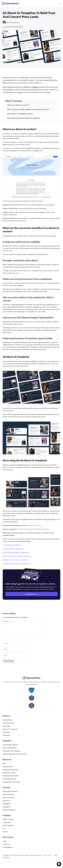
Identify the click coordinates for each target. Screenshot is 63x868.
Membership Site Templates (11, 751)
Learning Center (8, 767)
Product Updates (8, 825)
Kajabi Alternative (8, 794)
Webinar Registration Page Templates (15, 754)
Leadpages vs (7, 804)
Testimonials (7, 822)
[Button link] (31, 594)
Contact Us (6, 844)
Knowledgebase (8, 847)
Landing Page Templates (10, 745)
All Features (6, 735)
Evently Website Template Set (12, 545)
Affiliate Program (8, 819)
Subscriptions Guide (9, 773)
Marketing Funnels (8, 723)
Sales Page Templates (10, 748)
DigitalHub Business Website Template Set (16, 564)
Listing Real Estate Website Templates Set (16, 553)
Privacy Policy (47, 855)
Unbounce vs (7, 801)
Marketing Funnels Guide (10, 776)
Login (4, 841)
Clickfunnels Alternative (10, 791)
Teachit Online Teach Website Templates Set (17, 556)
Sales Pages (6, 726)
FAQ (4, 829)
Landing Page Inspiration (10, 770)
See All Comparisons (9, 810)
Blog (4, 763)
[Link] (18, 105)
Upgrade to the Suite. (34, 525)
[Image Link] (10, 4)
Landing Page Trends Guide (11, 782)
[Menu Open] (54, 4)
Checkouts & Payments (10, 729)
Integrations (7, 732)
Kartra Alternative (8, 798)
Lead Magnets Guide (9, 779)
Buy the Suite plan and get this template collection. (33, 529)
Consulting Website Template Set (13, 549)
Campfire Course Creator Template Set (15, 560)
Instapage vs (7, 807)
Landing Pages (7, 720)
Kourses (5, 832)
